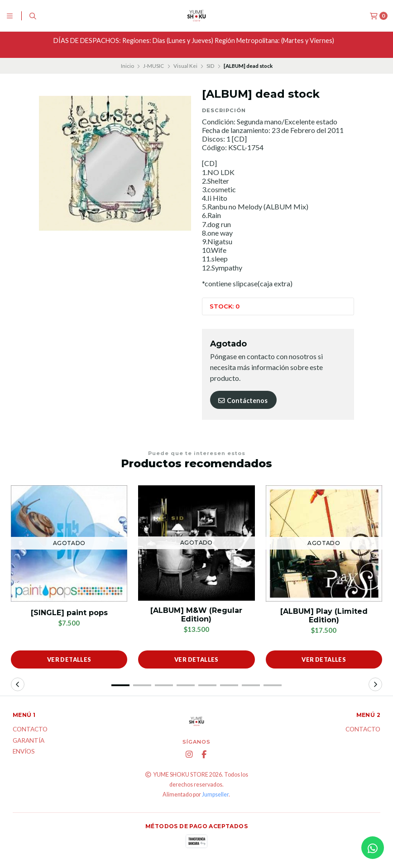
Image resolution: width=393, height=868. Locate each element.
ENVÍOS (24, 752)
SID (210, 66)
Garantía (29, 741)
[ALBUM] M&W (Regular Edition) (196, 615)
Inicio (127, 66)
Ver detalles (69, 659)
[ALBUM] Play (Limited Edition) (324, 616)
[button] (120, 685)
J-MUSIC (153, 66)
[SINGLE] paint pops (69, 613)
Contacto (30, 730)
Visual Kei (185, 66)
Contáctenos (242, 401)
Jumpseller (215, 794)
